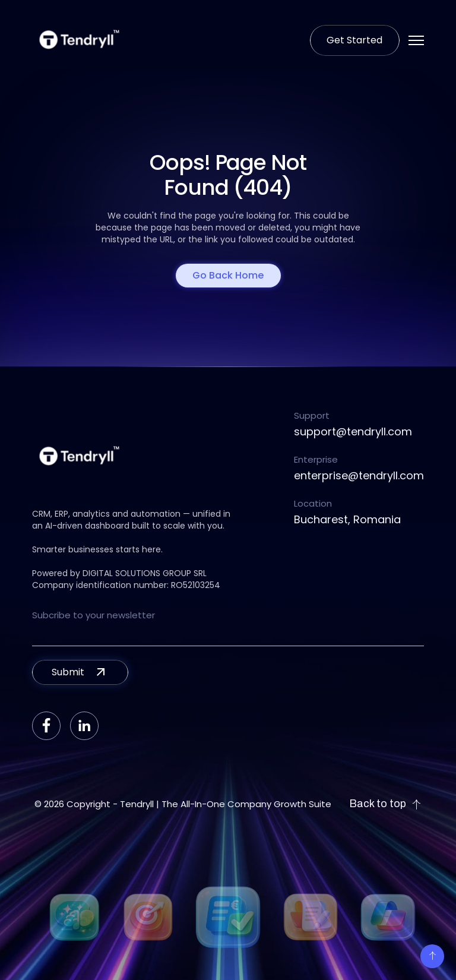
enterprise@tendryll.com (359, 475)
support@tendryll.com (353, 431)
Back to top (385, 804)
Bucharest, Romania (347, 519)
